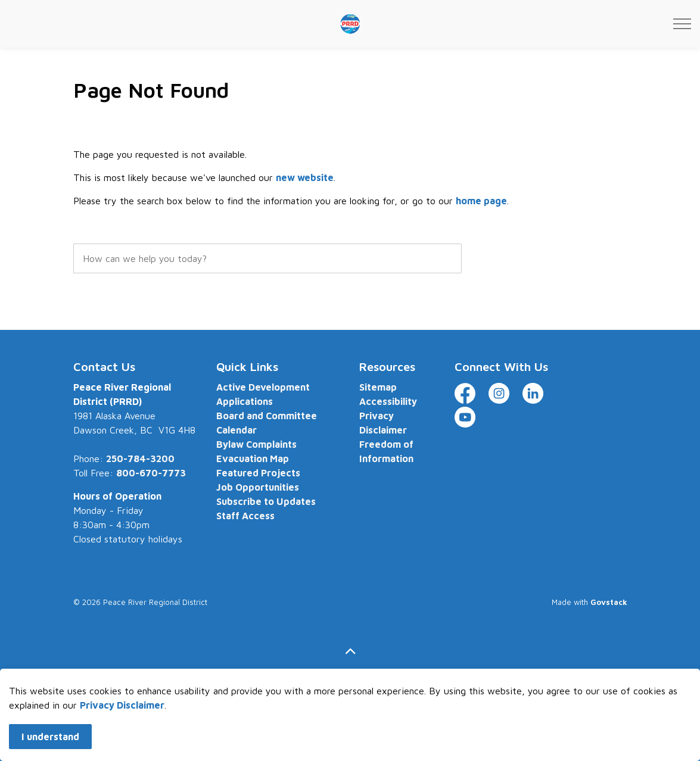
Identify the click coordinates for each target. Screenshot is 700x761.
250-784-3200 (140, 459)
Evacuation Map (253, 459)
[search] (267, 258)
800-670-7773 (151, 473)
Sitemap (378, 387)
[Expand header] (682, 24)
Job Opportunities (258, 487)
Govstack (609, 602)
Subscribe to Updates (266, 501)
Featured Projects (258, 473)
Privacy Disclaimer (122, 732)
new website (305, 177)
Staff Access (245, 516)
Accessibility (388, 401)
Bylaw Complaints (256, 444)
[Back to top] (350, 652)
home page (481, 201)
